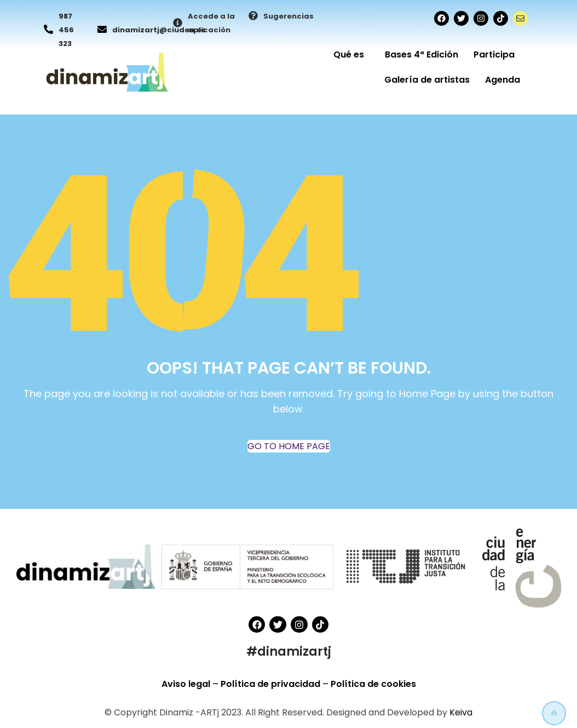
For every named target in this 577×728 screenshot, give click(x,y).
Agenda (503, 80)
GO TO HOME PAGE (289, 446)
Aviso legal (187, 684)
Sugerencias (288, 16)
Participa (497, 55)
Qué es (351, 55)
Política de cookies (373, 684)
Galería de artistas (427, 80)
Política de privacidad (272, 684)
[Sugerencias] (253, 16)
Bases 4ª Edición (422, 55)
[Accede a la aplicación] (178, 24)
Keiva (461, 712)
